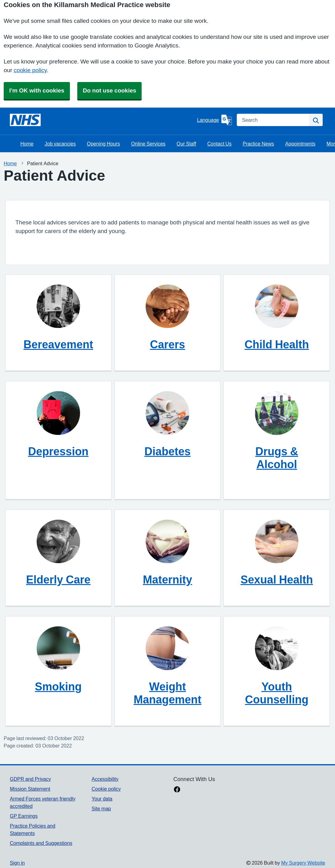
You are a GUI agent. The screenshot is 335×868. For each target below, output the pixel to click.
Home (27, 144)
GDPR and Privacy (30, 779)
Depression (58, 451)
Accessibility (105, 779)
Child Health (277, 344)
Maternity (167, 579)
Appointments (300, 144)
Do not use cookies (109, 90)
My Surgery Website (303, 863)
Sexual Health (277, 579)
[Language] (214, 120)
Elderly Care (58, 579)
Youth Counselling (277, 693)
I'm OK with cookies (37, 90)
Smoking (58, 686)
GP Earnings (24, 816)
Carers (167, 344)
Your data (102, 799)
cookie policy (30, 70)
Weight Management (167, 693)
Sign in (17, 863)
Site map (101, 809)
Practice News (258, 144)
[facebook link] (177, 790)
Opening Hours (103, 144)
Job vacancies (60, 144)
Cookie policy (106, 789)
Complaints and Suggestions (41, 843)
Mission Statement (30, 789)
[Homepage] (25, 120)
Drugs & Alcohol (277, 458)
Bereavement (58, 344)
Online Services (148, 144)
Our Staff (186, 144)
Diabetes (167, 451)
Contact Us (219, 144)
